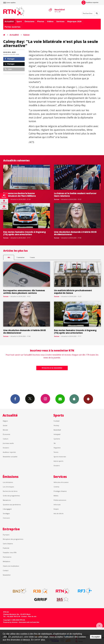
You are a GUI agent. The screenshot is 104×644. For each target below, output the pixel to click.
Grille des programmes (11, 496)
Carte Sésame (8, 544)
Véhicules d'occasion (61, 482)
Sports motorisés (60, 457)
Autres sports (58, 461)
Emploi (56, 509)
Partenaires (7, 557)
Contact (6, 570)
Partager (10, 59)
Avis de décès (58, 513)
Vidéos (50, 21)
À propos (6, 535)
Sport (19, 21)
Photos (41, 21)
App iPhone (74, 399)
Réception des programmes (13, 539)
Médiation (6, 561)
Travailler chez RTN (10, 552)
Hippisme (57, 448)
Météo (56, 496)
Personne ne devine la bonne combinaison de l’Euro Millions (20, 195)
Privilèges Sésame (60, 491)
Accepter (96, 637)
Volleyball (57, 434)
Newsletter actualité (10, 457)
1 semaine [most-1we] (20, 257)
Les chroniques (8, 487)
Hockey (56, 425)
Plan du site (32, 616)
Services (60, 21)
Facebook (15, 399)
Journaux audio (8, 443)
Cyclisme (57, 439)
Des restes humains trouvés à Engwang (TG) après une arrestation (25, 233)
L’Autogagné (7, 509)
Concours (6, 518)
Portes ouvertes (13, 27)
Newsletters (60, 399)
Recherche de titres (10, 491)
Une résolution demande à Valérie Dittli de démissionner (75, 233)
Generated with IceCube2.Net (29, 622)
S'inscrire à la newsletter (52, 368)
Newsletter (7, 575)
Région (5, 421)
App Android (88, 399)
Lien (8, 69)
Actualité (9, 21)
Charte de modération (11, 566)
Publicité (6, 548)
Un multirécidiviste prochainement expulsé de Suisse (73, 292)
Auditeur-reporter (90, 3)
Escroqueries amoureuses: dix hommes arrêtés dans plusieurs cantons (24, 292)
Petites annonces (60, 500)
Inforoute (57, 505)
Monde (5, 430)
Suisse (26, 35)
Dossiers (6, 448)
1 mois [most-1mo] (32, 257)
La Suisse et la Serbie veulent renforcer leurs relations (75, 195)
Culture (6, 439)
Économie (6, 434)
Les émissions (8, 482)
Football (57, 421)
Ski (55, 443)
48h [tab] (9, 257)
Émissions (30, 21)
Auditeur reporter (9, 452)
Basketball (57, 430)
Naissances (7, 500)
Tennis (56, 452)
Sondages (6, 513)
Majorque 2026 (74, 21)
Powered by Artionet (10, 622)
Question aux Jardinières (12, 505)
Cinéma (56, 487)
